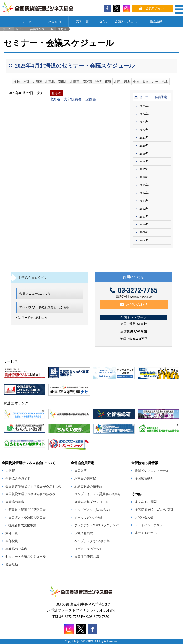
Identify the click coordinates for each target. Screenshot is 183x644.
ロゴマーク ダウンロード (92, 549)
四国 (146, 81)
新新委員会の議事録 (88, 487)
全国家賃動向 (144, 479)
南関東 (88, 81)
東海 (108, 81)
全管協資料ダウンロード (91, 502)
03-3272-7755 (133, 291)
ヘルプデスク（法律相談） (93, 510)
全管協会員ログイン (33, 277)
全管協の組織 (15, 502)
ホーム (27, 21)
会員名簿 (81, 471)
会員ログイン (155, 8)
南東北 (63, 81)
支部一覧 (82, 21)
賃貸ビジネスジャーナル (152, 471)
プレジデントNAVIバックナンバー (98, 525)
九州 (155, 81)
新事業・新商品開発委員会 (27, 510)
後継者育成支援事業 (22, 525)
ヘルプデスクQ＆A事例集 (92, 541)
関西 (127, 81)
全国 (17, 81)
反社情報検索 (84, 533)
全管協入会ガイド (18, 479)
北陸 (117, 81)
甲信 (98, 81)
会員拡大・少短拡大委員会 (27, 518)
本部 (26, 81)
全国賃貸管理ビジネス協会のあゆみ (30, 494)
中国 (136, 81)
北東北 (50, 81)
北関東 (75, 81)
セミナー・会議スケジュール (119, 21)
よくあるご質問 (146, 502)
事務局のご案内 (16, 549)
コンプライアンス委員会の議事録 (98, 494)
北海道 (38, 81)
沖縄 (164, 81)
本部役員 (12, 541)
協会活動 (156, 21)
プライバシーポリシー (150, 525)
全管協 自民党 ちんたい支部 (154, 510)
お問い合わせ (134, 304)
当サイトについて (147, 533)
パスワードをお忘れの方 (31, 318)
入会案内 (55, 21)
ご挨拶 (10, 471)
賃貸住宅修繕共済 (87, 557)
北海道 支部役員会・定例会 (73, 99)
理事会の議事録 (85, 479)
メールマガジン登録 (88, 518)
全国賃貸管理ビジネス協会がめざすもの (33, 487)
